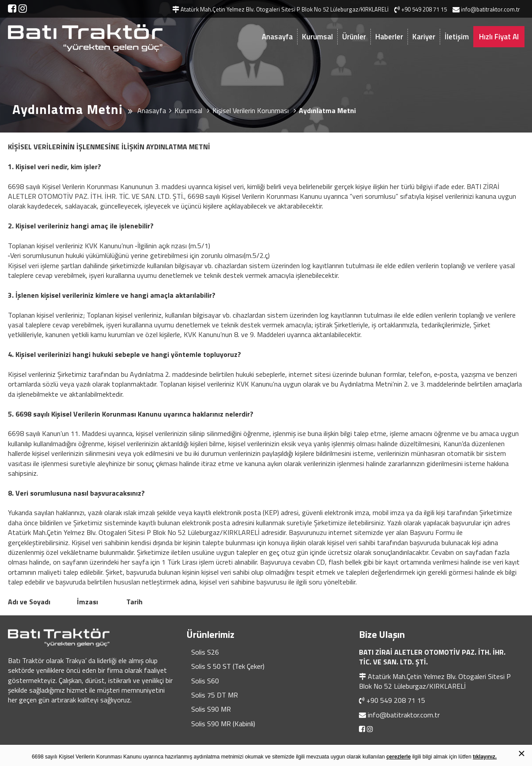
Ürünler (354, 37)
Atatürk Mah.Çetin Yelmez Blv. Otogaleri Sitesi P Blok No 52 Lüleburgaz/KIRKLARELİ (435, 681)
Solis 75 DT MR (215, 695)
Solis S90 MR (211, 709)
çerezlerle (398, 757)
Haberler (389, 37)
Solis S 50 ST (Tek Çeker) (228, 666)
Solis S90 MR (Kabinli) (223, 724)
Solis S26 (205, 652)
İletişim (457, 37)
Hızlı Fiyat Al (499, 37)
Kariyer (424, 37)
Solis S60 (205, 681)
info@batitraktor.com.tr (404, 715)
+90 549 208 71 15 (396, 700)
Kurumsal (317, 37)
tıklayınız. (485, 757)
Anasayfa (277, 37)
